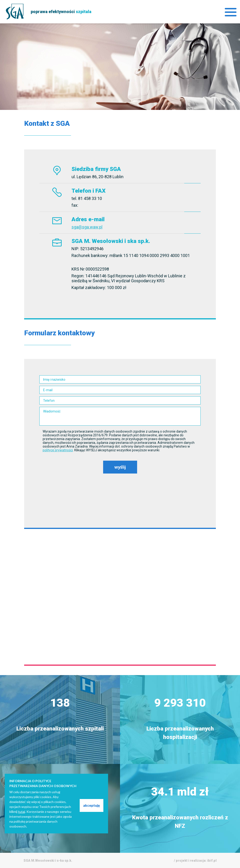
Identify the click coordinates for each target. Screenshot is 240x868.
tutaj (22, 812)
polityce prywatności (58, 450)
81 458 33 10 (90, 198)
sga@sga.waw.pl (87, 227)
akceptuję (92, 805)
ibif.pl (212, 861)
